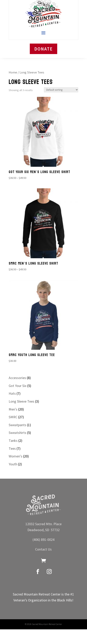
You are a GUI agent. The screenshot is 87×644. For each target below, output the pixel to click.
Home (13, 72)
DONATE (43, 49)
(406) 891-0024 (43, 540)
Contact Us (43, 549)
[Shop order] (61, 90)
